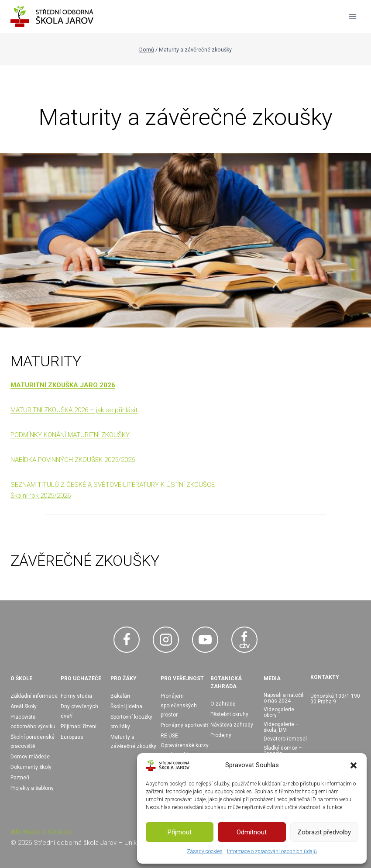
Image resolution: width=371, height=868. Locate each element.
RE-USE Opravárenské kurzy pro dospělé (185, 745)
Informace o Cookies (41, 832)
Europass (72, 737)
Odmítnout (252, 832)
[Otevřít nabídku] (352, 16)
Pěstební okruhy (229, 714)
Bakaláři (120, 696)
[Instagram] (166, 640)
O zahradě (223, 704)
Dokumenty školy (31, 767)
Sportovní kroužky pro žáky (131, 722)
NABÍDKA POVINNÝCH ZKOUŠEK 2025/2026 (73, 460)
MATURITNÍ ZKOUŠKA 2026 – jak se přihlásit (74, 410)
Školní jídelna (126, 706)
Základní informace (34, 696)
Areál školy (24, 706)
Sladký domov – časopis (283, 751)
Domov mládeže (30, 757)
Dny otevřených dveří (79, 711)
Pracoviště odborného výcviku (33, 722)
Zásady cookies (205, 851)
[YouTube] (205, 640)
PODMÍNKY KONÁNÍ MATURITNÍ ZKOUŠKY (70, 435)
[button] (354, 765)
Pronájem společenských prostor (179, 705)
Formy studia (76, 696)
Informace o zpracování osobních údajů (272, 851)
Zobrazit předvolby (324, 832)
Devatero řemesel (285, 739)
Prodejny (221, 735)
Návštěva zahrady (232, 725)
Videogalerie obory (279, 712)
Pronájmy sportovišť (184, 725)
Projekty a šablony (32, 788)
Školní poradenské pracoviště (33, 742)
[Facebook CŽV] (244, 640)
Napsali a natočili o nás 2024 (284, 698)
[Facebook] (127, 640)
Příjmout (180, 832)
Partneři (20, 778)
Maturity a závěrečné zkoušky (133, 742)
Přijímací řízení (79, 727)
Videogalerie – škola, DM (281, 727)
